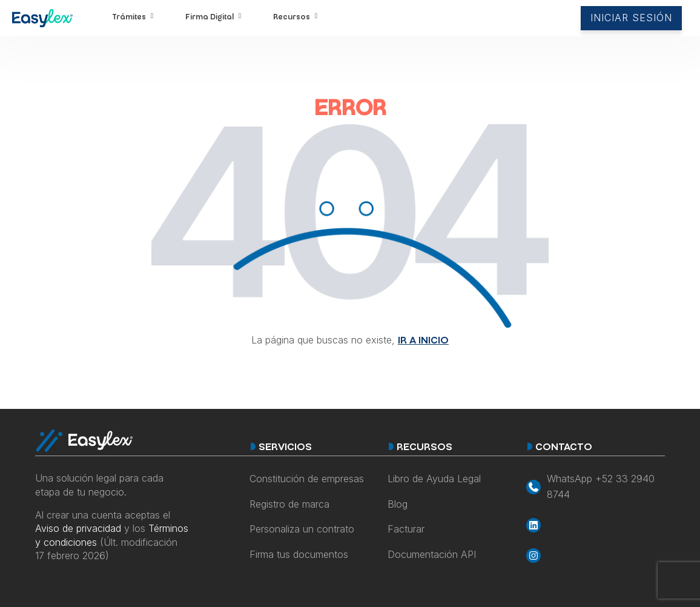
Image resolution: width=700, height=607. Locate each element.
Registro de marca (289, 504)
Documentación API (432, 554)
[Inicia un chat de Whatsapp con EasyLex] (596, 487)
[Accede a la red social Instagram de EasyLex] (596, 556)
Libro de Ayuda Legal (434, 479)
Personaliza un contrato (302, 529)
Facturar (406, 529)
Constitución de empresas (307, 479)
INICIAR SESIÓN (631, 18)
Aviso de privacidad (78, 528)
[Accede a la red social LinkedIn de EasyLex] (596, 525)
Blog (398, 504)
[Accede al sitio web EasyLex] (42, 21)
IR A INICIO (423, 341)
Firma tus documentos (299, 554)
